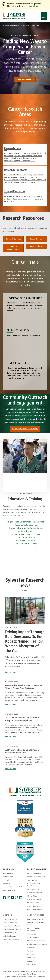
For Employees (32, 974)
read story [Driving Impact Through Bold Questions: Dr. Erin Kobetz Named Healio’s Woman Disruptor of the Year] (11, 672)
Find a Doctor (8, 877)
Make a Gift (7, 884)
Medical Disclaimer (9, 972)
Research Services (13, 239)
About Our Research (25, 80)
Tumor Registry (37, 239)
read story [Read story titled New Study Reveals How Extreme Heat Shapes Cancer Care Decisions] (11, 704)
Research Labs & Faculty (11, 926)
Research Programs (10, 923)
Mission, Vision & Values (36, 941)
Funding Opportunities (13, 248)
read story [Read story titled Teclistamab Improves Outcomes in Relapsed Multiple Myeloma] (11, 737)
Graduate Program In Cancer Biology (26, 528)
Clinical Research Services (12, 929)
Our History (32, 934)
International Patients (35, 900)
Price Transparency (34, 906)
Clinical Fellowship (26, 538)
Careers (30, 951)
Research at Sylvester (11, 919)
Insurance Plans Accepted (12, 887)
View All (25, 591)
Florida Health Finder (35, 910)
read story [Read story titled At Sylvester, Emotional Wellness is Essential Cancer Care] (11, 769)
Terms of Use (21, 972)
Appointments (8, 873)
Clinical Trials (32, 896)
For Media (31, 958)
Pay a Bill (6, 880)
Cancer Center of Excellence (34, 930)
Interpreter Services (35, 893)
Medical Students (26, 531)
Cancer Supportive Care (36, 877)
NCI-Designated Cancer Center (36, 924)
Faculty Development (26, 541)
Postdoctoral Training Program (26, 534)
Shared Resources (9, 933)
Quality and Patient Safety (37, 944)
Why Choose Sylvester (35, 919)
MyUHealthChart (9, 890)
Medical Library (37, 246)
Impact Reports (33, 938)
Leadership (31, 948)
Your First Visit (33, 880)
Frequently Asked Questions (34, 885)
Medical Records (33, 903)
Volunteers (31, 954)
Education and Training (26, 544)
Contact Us (31, 961)
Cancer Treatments (34, 873)
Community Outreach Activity (25, 429)
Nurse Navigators (34, 889)
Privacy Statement (32, 972)
